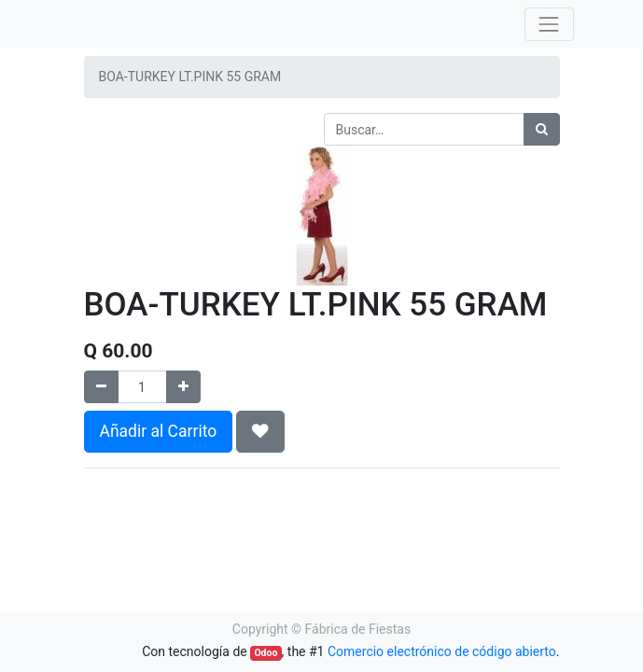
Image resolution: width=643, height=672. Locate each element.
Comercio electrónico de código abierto (442, 651)
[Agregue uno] (183, 387)
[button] (260, 431)
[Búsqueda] (542, 129)
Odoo (266, 653)
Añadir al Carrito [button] (159, 431)
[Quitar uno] (101, 387)
